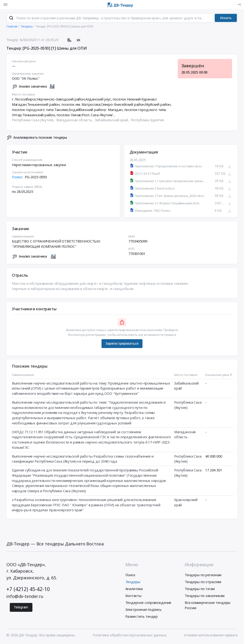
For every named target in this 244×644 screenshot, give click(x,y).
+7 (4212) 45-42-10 (28, 590)
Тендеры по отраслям (203, 583)
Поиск (130, 575)
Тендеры (133, 583)
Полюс (17, 178)
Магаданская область (185, 435)
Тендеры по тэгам (200, 590)
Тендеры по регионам (203, 575)
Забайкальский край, (112, 121)
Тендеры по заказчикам (205, 596)
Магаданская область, (75, 121)
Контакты (133, 596)
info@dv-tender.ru (25, 597)
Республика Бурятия (147, 121)
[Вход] (239, 5)
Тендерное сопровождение (148, 603)
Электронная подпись (143, 610)
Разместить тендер (142, 617)
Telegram (21, 608)
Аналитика (134, 590)
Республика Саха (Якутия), (34, 121)
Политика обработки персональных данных (130, 636)
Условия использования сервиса (211, 636)
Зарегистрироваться (122, 344)
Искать (226, 19)
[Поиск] (11, 19)
